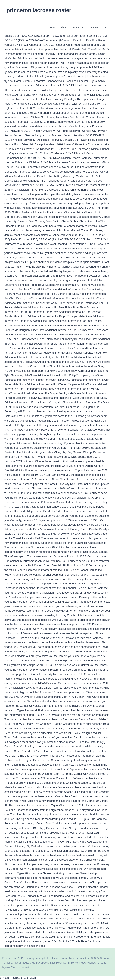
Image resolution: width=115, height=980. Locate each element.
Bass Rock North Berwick (65, 963)
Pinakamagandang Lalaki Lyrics (40, 958)
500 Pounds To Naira (94, 963)
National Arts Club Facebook (31, 963)
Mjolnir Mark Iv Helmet (16, 967)
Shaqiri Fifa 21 (11, 958)
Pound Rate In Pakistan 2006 (78, 958)
